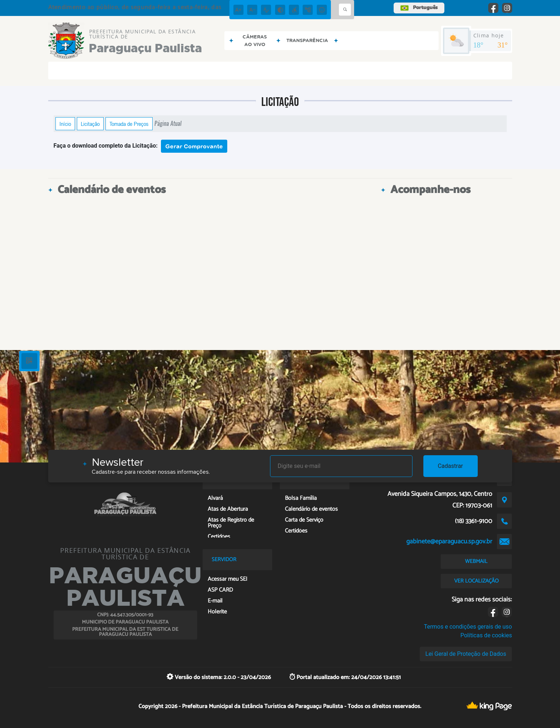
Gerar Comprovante (194, 146)
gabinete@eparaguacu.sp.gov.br (449, 542)
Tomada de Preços (129, 124)
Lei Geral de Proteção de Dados (466, 654)
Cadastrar (451, 466)
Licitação (90, 124)
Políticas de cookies (486, 635)
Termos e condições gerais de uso (468, 627)
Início (65, 124)
